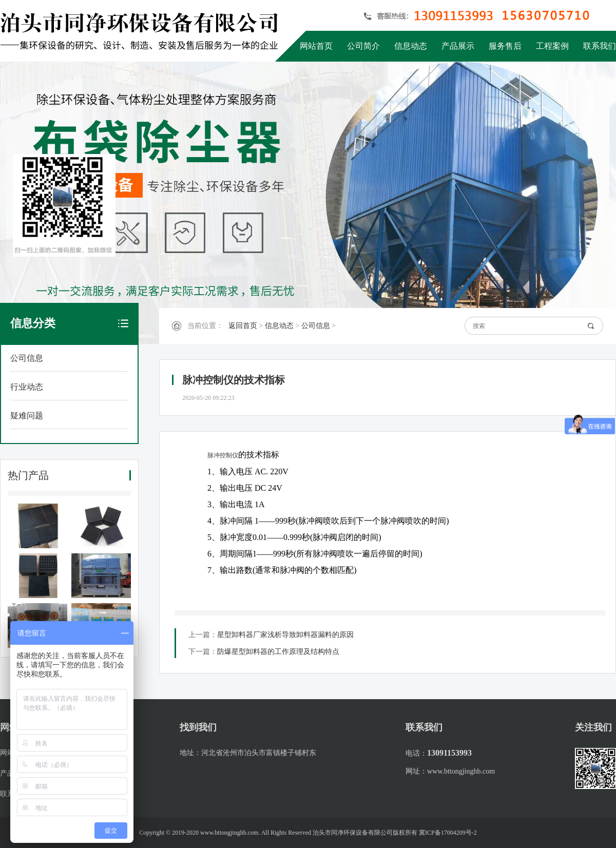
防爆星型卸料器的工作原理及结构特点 (278, 652)
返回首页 (243, 326)
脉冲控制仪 (223, 455)
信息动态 (411, 46)
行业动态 (27, 387)
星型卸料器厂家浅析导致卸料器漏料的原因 (285, 635)
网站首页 (316, 46)
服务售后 (505, 46)
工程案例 (552, 46)
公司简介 (363, 46)
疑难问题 (27, 416)
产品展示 (458, 46)
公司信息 (27, 358)
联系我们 (600, 46)
